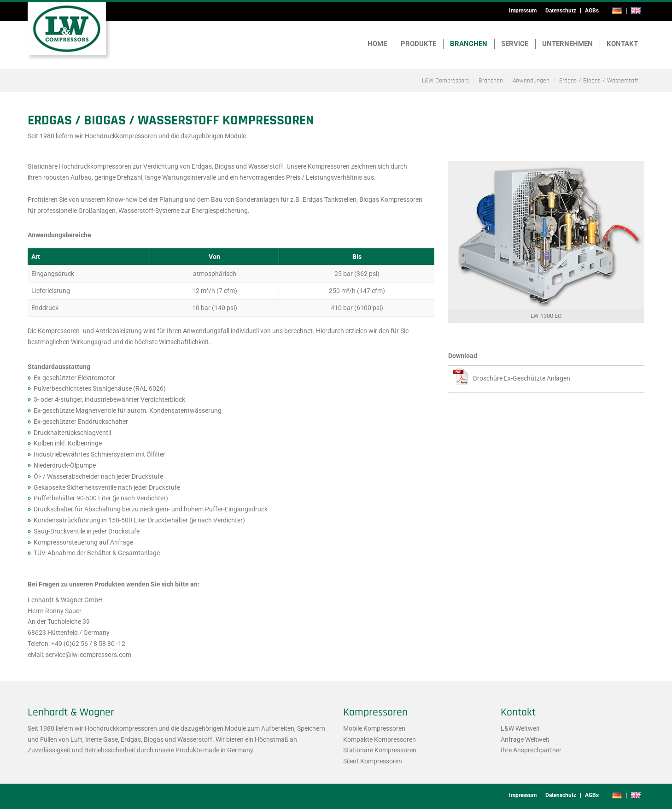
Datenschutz (561, 11)
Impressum (523, 11)
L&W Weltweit (520, 728)
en (636, 11)
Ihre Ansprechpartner (531, 750)
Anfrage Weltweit (525, 739)
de (617, 11)
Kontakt (622, 44)
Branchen (469, 44)
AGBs (592, 11)
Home (377, 44)
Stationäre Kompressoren (380, 750)
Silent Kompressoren (373, 761)
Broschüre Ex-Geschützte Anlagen (522, 378)
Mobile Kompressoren (374, 728)
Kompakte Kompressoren (380, 739)
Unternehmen (567, 44)
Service (515, 44)
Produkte (418, 44)
